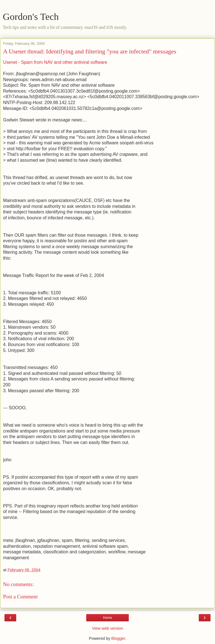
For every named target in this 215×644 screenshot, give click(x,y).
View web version (107, 628)
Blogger (118, 638)
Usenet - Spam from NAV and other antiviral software (55, 62)
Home (107, 618)
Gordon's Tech (31, 17)
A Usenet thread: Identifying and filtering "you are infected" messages (90, 51)
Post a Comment (20, 597)
